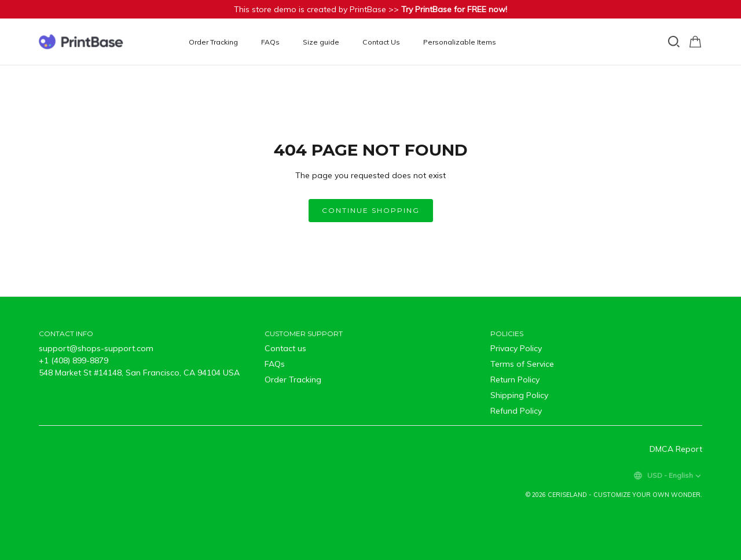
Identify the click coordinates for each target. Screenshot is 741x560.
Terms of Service (522, 364)
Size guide (321, 42)
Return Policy (515, 380)
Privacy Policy (516, 348)
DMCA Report (676, 449)
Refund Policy (516, 411)
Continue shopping (371, 210)
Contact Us (381, 42)
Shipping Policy (519, 395)
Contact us (285, 348)
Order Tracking (213, 42)
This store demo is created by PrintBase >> (370, 9)
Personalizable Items (460, 42)
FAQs (270, 42)
